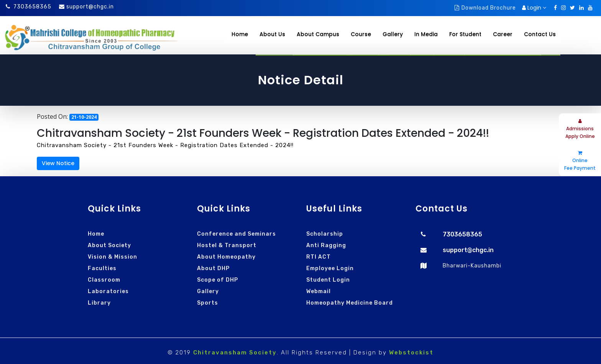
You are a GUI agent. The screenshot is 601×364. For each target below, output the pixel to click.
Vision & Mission (112, 257)
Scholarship (325, 234)
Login (534, 8)
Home (240, 34)
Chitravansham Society (235, 353)
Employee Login (330, 268)
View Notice (58, 163)
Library (99, 303)
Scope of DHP (218, 280)
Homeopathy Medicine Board (350, 303)
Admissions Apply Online (580, 129)
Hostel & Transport (227, 245)
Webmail (319, 291)
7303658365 (29, 7)
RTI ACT (319, 257)
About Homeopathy (226, 257)
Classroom (104, 280)
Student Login (328, 280)
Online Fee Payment (580, 161)
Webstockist (411, 353)
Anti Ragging (326, 245)
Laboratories (108, 291)
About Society (109, 245)
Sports (208, 303)
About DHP (213, 268)
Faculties (102, 268)
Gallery (208, 291)
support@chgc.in (90, 7)
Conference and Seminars (236, 234)
